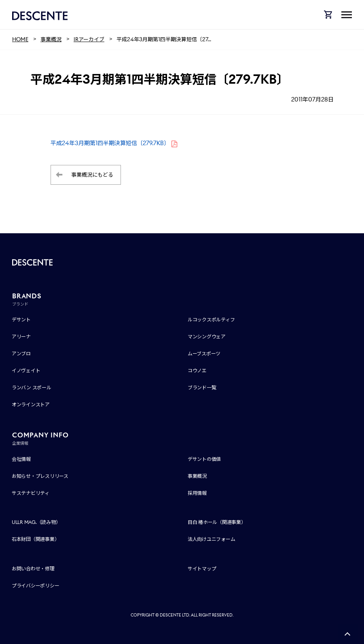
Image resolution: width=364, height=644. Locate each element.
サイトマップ (202, 569)
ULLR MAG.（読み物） (36, 522)
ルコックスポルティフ (211, 320)
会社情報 (21, 459)
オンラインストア (31, 404)
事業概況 (197, 476)
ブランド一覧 (202, 387)
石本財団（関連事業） (36, 539)
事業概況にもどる (92, 175)
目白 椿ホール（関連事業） (217, 522)
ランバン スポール (32, 387)
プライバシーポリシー (36, 586)
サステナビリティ (31, 493)
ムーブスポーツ (204, 354)
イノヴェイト (26, 371)
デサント (21, 320)
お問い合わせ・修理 (33, 569)
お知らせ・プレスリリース (40, 476)
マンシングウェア (207, 337)
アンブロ (21, 354)
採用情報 (197, 493)
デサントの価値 (204, 459)
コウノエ (197, 371)
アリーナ (21, 337)
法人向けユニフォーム (212, 539)
